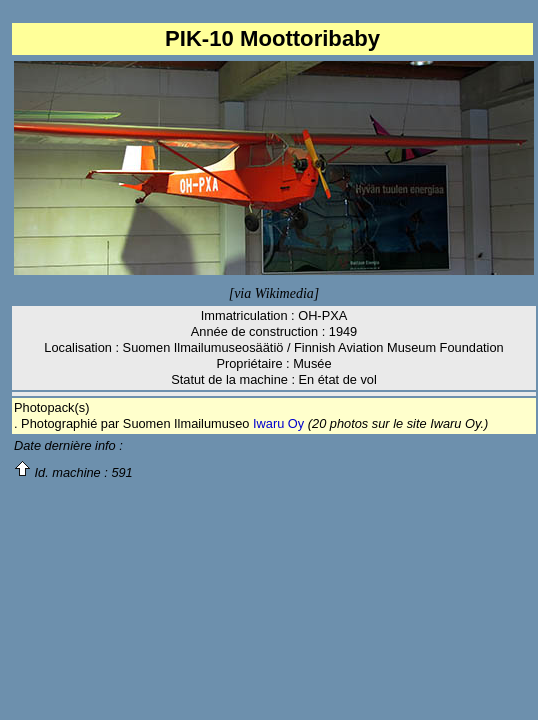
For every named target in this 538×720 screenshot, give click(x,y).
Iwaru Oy (278, 423)
